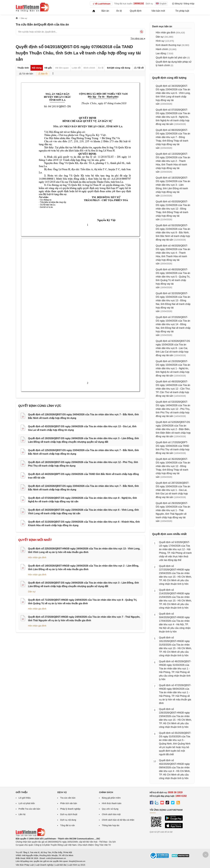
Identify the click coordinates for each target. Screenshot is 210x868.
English (161, 4)
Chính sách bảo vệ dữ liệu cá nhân (118, 820)
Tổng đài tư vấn (67, 825)
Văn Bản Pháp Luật (25, 865)
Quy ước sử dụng (110, 809)
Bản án (105, 11)
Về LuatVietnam (101, 4)
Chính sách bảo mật (111, 814)
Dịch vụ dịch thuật (69, 814)
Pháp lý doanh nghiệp (70, 809)
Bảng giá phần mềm (111, 798)
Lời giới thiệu (25, 798)
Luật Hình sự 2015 (76, 865)
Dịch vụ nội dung (68, 820)
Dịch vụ (149, 4)
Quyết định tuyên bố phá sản (171, 58)
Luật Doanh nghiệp (44, 865)
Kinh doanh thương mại (168, 45)
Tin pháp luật (182, 11)
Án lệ (119, 11)
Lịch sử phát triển (27, 803)
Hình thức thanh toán (112, 803)
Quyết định (136, 11)
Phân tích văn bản (69, 803)
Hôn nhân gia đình (37, 557)
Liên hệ (22, 814)
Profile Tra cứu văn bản (29, 809)
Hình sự (160, 41)
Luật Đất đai (61, 865)
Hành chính (162, 49)
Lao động (161, 53)
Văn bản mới (158, 11)
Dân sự (32, 592)
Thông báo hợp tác (111, 825)
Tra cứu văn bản (68, 798)
